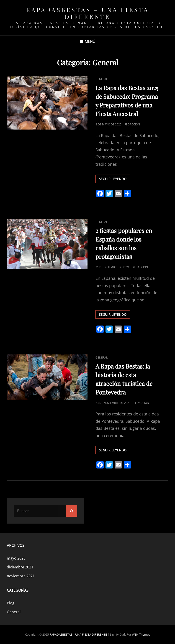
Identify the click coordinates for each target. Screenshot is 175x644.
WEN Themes (141, 634)
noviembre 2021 (21, 576)
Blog (11, 603)
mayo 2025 (16, 558)
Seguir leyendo (114, 180)
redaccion (132, 124)
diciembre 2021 (20, 567)
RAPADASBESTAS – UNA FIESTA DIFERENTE (88, 13)
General (102, 79)
